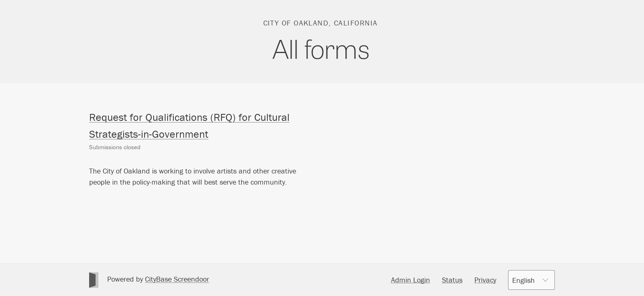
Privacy (485, 280)
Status (452, 280)
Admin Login (411, 280)
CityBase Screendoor (177, 279)
